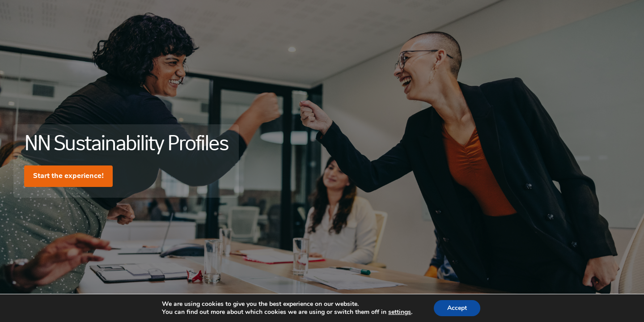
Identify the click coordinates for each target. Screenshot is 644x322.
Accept (457, 308)
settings (400, 312)
